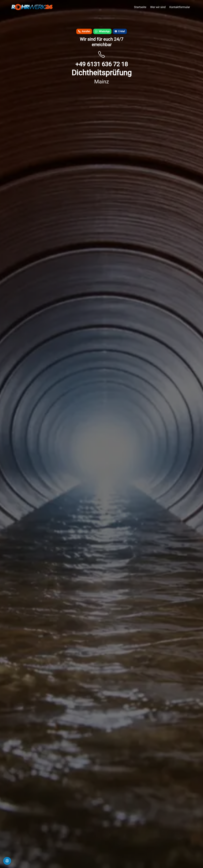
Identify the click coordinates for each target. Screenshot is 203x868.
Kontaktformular (180, 7)
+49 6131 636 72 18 (102, 64)
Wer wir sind (158, 7)
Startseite (140, 7)
